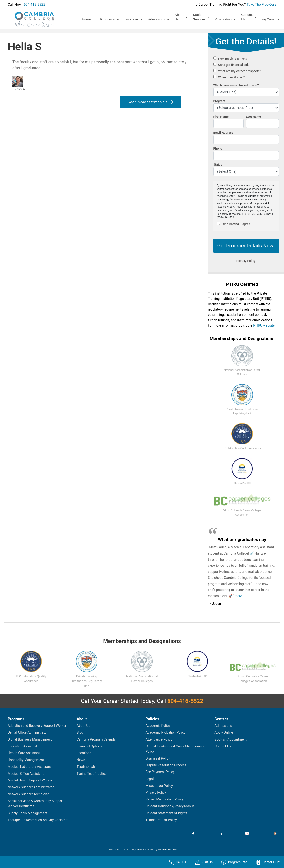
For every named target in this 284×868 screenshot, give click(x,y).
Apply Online (224, 732)
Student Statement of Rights (167, 813)
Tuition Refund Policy (161, 820)
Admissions (157, 19)
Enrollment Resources (167, 850)
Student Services (199, 17)
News (81, 760)
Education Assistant (22, 746)
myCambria (271, 19)
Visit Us (204, 862)
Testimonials (86, 767)
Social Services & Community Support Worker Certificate (36, 804)
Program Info (234, 862)
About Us (179, 17)
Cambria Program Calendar (97, 739)
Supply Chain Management (27, 813)
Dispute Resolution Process (166, 765)
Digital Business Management (30, 739)
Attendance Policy (159, 739)
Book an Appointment (231, 739)
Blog (80, 732)
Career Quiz (268, 862)
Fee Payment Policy (160, 772)
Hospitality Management (26, 760)
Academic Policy (158, 726)
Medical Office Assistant (26, 774)
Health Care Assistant (24, 753)
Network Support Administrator (31, 787)
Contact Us (247, 17)
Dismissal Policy (158, 758)
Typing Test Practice (92, 774)
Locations (131, 19)
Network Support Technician (29, 794)
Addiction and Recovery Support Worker (37, 726)
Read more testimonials (150, 102)
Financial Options (90, 746)
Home (86, 19)
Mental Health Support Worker (30, 780)
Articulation (223, 19)
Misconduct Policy (159, 786)
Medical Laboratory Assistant (29, 767)
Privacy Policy (156, 792)
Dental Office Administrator (28, 732)
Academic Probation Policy (166, 732)
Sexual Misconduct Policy (165, 799)
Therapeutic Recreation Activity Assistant (38, 820)
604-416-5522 (34, 5)
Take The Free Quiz (262, 5)
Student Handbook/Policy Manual (171, 806)
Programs (107, 19)
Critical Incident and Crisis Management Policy (175, 749)
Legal (150, 779)
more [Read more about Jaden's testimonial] (238, 596)
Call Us (178, 862)
